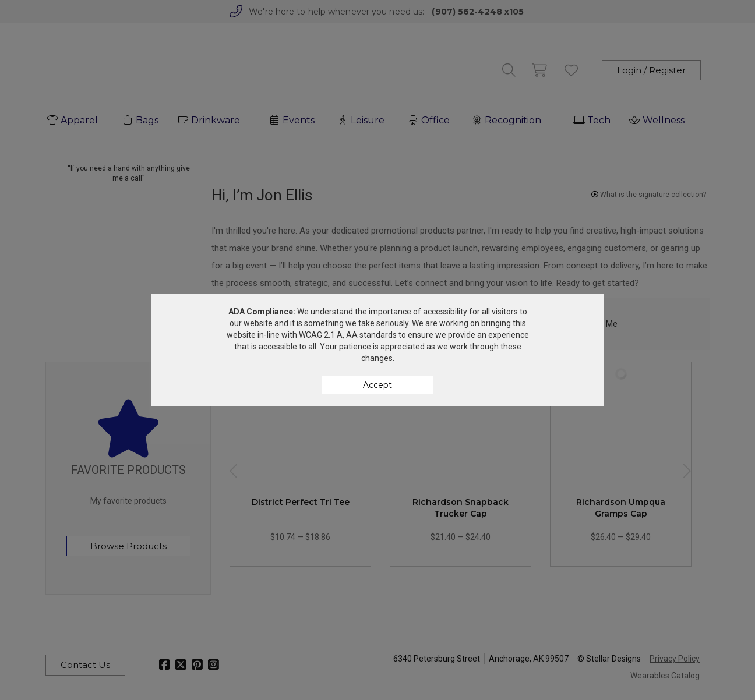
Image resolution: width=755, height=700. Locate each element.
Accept (377, 385)
